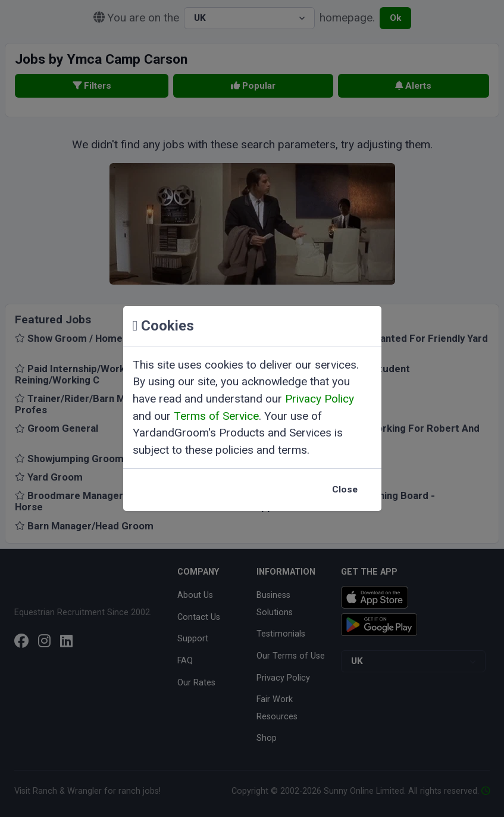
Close (345, 489)
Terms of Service (216, 416)
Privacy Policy (320, 399)
